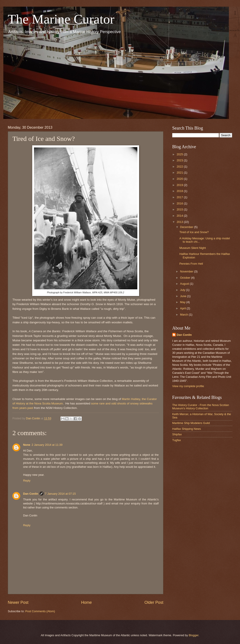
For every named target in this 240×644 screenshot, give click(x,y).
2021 (180, 173)
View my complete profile (188, 386)
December (187, 227)
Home (86, 602)
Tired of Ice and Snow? (194, 232)
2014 (180, 216)
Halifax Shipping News (187, 429)
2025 (180, 154)
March (184, 315)
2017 (180, 197)
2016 (180, 203)
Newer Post (18, 602)
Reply (27, 481)
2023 (180, 160)
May (183, 302)
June (184, 296)
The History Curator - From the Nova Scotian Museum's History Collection (201, 407)
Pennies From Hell (191, 264)
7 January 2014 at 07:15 (60, 494)
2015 (180, 209)
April (183, 308)
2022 (180, 167)
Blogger (194, 635)
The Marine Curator (61, 19)
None (27, 445)
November (187, 271)
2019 (180, 185)
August (185, 284)
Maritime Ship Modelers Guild (191, 423)
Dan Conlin (31, 494)
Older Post (154, 602)
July (183, 290)
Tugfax (177, 440)
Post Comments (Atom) (40, 611)
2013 (180, 222)
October (185, 278)
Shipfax (177, 434)
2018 (180, 191)
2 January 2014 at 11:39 (47, 445)
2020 (180, 179)
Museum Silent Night (193, 248)
